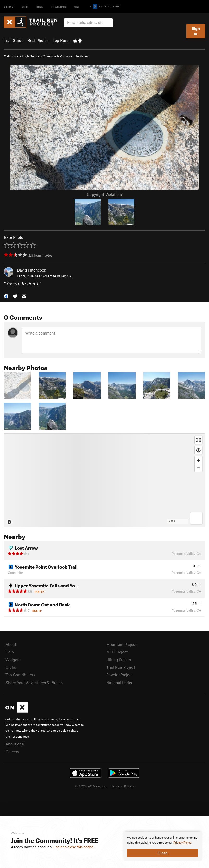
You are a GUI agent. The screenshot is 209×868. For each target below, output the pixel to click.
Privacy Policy (182, 843)
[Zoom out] (198, 468)
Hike (40, 6)
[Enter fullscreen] (198, 440)
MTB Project (117, 652)
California (11, 56)
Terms (115, 786)
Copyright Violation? (105, 194)
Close (163, 853)
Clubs (11, 667)
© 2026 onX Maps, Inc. (91, 786)
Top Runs (61, 40)
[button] (6, 296)
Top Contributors (20, 675)
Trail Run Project (121, 667)
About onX (15, 744)
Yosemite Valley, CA (57, 276)
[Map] (104, 480)
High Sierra (30, 56)
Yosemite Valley (77, 56)
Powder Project (119, 675)
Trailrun (59, 6)
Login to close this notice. (74, 847)
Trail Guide (14, 40)
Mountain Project (121, 644)
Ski (77, 6)
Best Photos (38, 40)
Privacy (129, 786)
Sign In (196, 31)
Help (10, 652)
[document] (163, 846)
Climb (9, 6)
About (11, 644)
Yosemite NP (52, 56)
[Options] (196, 518)
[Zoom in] (198, 460)
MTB (25, 6)
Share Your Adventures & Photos (34, 683)
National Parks (119, 683)
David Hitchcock (32, 270)
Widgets (13, 660)
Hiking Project (119, 660)
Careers (12, 752)
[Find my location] (198, 450)
